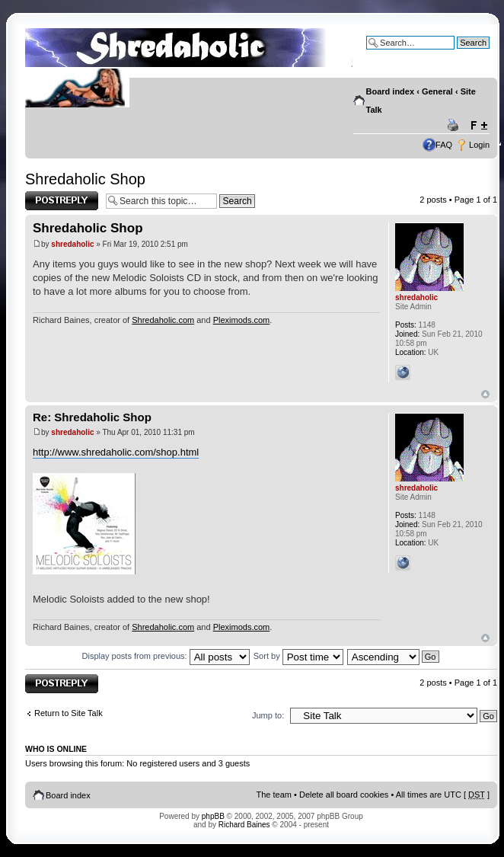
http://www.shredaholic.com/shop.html (116, 452)
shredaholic (72, 244)
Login (479, 145)
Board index (391, 91)
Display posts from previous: (166, 656)
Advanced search (457, 54)
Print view (455, 126)
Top (485, 394)
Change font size (478, 126)
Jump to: (268, 715)
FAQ (444, 145)
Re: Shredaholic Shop (92, 417)
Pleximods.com (242, 320)
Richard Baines (244, 825)
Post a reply (62, 201)
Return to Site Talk (69, 713)
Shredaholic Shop (85, 179)
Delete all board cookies (344, 795)
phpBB (213, 816)
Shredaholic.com (163, 320)
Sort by (298, 656)
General (437, 91)
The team (274, 795)
